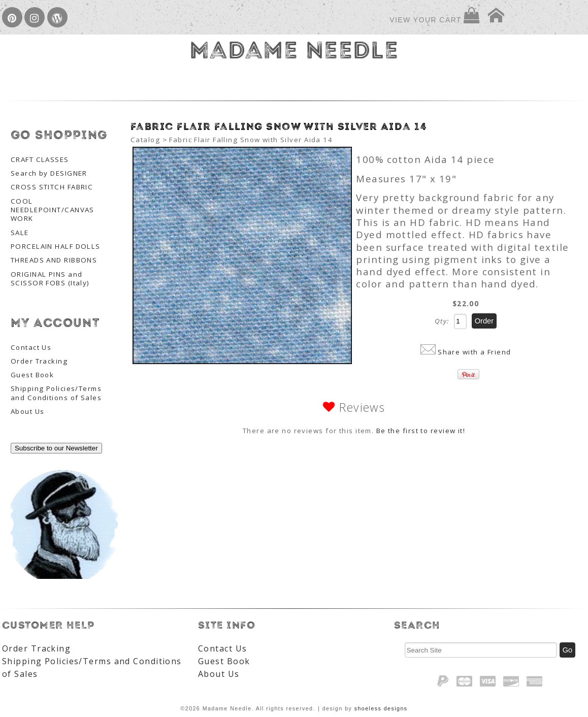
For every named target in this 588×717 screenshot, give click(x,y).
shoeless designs (381, 708)
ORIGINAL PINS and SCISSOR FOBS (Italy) (50, 279)
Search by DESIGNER (49, 173)
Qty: (442, 321)
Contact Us (31, 348)
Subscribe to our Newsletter (56, 448)
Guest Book (32, 375)
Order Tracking (39, 361)
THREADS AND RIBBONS (54, 260)
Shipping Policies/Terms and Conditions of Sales (56, 393)
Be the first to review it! (421, 431)
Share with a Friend (474, 352)
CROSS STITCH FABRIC (52, 187)
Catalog (145, 140)
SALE (20, 233)
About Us (28, 412)
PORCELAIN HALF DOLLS (56, 247)
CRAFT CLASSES (40, 160)
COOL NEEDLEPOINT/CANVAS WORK (53, 210)
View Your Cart (426, 20)
